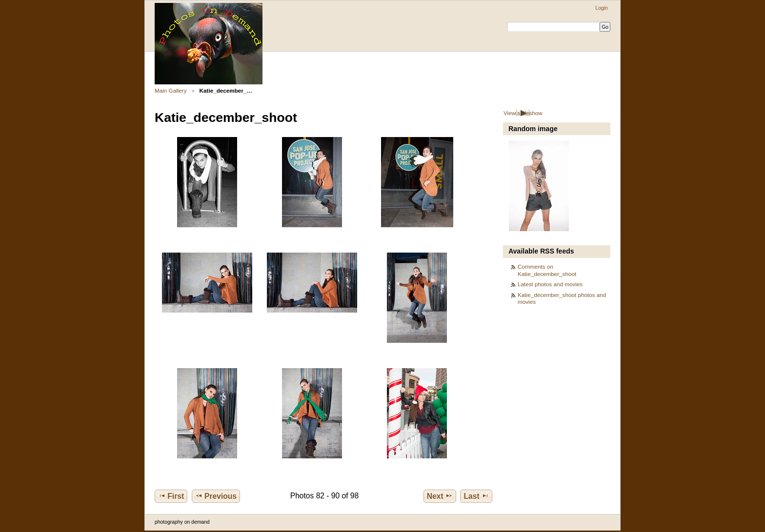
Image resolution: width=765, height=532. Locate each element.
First (171, 496)
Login (601, 8)
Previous (216, 496)
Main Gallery (171, 90)
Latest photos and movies (550, 284)
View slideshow (523, 113)
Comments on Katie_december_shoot (547, 270)
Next (440, 496)
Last (476, 496)
